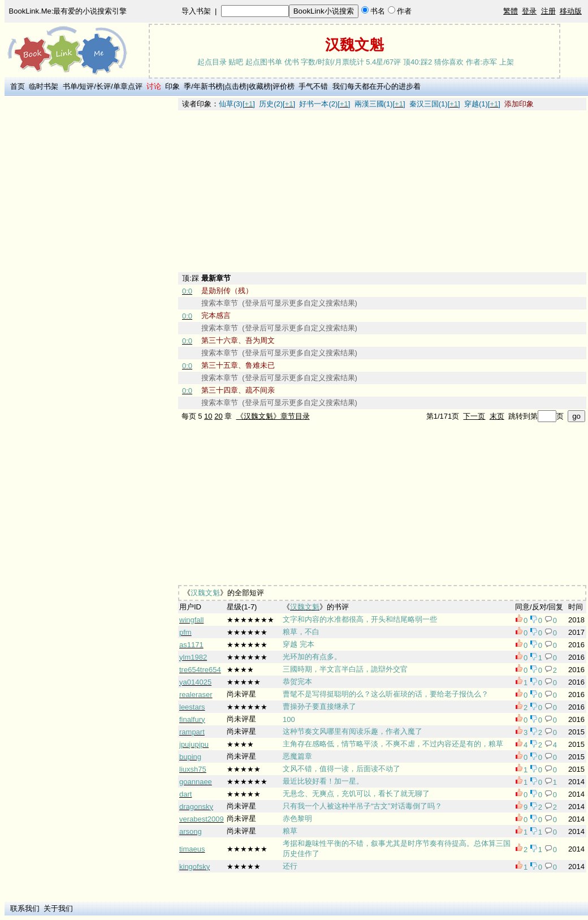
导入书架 (196, 11)
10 (208, 416)
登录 (529, 11)
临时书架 (44, 86)
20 (218, 416)
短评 (87, 86)
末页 (497, 416)
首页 (18, 86)
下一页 (474, 416)
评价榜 (284, 86)
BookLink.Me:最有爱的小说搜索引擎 (68, 11)
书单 (70, 86)
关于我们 (58, 908)
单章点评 (128, 86)
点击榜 (235, 86)
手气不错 (313, 86)
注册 (548, 11)
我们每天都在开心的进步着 (377, 86)
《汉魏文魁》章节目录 (273, 416)
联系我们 (25, 908)
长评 (103, 86)
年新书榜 (208, 86)
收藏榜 (260, 86)
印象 (172, 86)
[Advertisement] (91, 268)
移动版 (571, 11)
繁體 (511, 11)
